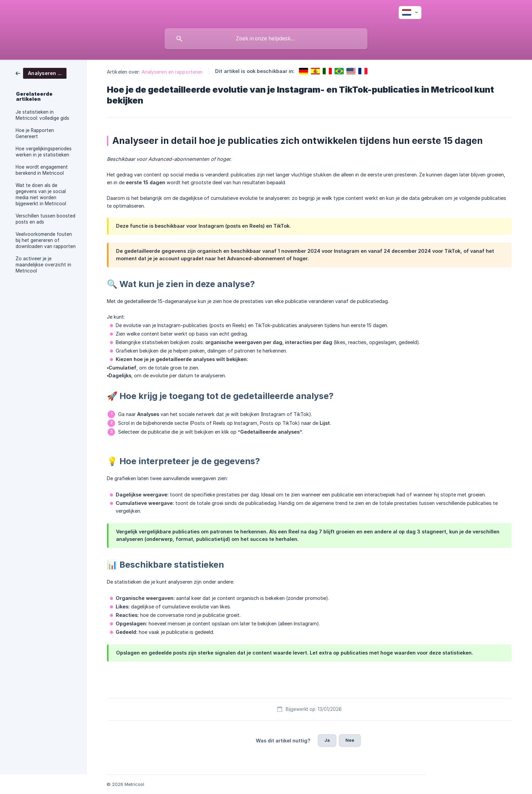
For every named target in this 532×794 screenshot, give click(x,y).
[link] (41, 73)
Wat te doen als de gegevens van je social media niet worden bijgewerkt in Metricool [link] (41, 194)
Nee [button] (350, 740)
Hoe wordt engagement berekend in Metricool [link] (42, 170)
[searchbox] (266, 39)
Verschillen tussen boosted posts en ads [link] (45, 219)
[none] (410, 13)
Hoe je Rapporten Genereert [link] (35, 133)
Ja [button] (327, 740)
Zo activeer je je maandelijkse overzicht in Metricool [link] (43, 265)
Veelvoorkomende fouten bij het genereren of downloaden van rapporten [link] (46, 240)
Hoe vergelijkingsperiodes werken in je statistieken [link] (44, 152)
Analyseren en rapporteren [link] (172, 72)
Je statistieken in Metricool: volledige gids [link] (42, 115)
